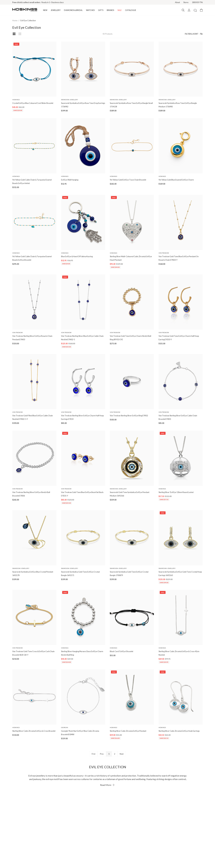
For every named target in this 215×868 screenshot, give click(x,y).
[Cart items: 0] (201, 10)
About (177, 2)
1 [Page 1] (109, 754)
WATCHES (90, 10)
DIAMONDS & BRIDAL (73, 10)
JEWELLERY (56, 10)
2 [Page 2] (115, 754)
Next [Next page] (122, 754)
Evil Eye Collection (28, 20)
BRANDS (110, 10)
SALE (120, 10)
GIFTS (101, 10)
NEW (45, 10)
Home (15, 20)
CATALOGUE (131, 10)
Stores (186, 2)
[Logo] (25, 10)
